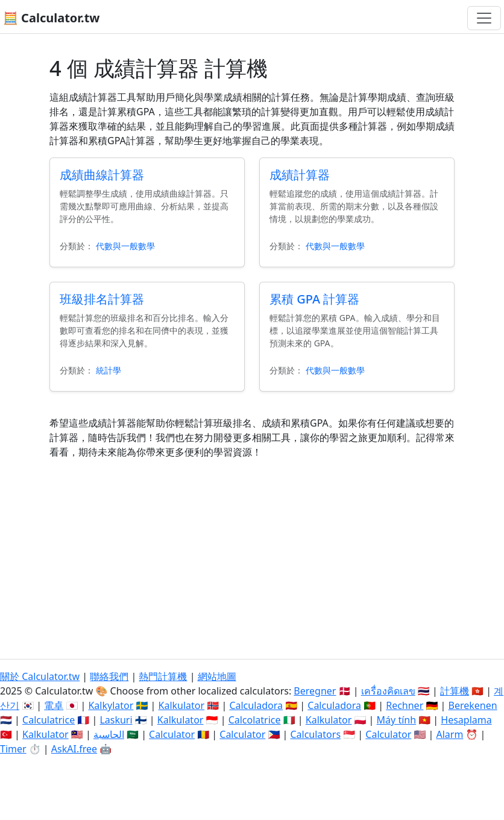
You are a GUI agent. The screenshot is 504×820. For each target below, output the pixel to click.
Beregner (315, 691)
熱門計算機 (163, 676)
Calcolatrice (255, 720)
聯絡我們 (109, 676)
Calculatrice (49, 720)
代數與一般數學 (125, 246)
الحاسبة (109, 734)
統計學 (109, 370)
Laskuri (116, 720)
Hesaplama (466, 720)
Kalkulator (182, 705)
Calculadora (256, 705)
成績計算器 (300, 175)
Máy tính (397, 720)
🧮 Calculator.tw (51, 18)
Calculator (172, 734)
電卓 (54, 705)
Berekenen (472, 705)
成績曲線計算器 (102, 175)
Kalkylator (111, 705)
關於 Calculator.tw (40, 676)
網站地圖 (217, 676)
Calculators (315, 734)
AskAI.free (74, 749)
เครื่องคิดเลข (388, 691)
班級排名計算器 (102, 299)
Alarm (449, 734)
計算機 (455, 691)
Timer (13, 749)
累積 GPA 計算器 (314, 299)
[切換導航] (484, 18)
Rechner (405, 705)
